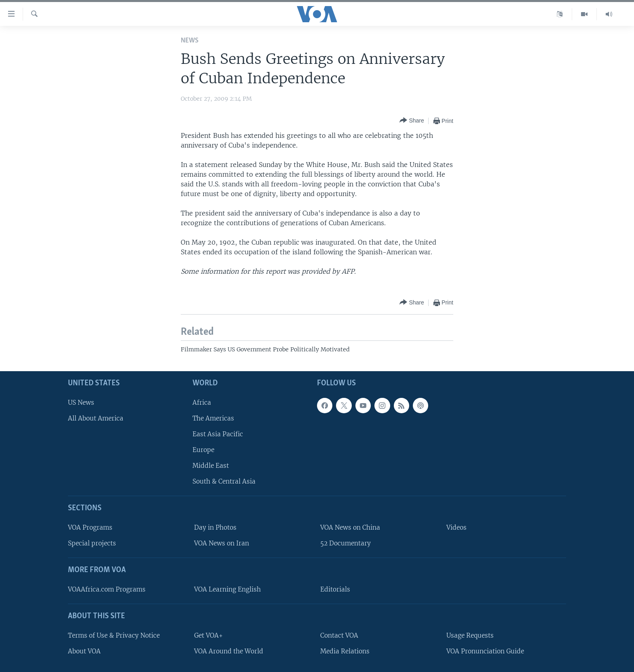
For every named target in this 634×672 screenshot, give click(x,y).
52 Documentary (346, 543)
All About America (96, 418)
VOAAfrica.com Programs (107, 589)
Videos (456, 527)
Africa (202, 403)
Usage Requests (470, 635)
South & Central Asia (224, 481)
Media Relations (345, 651)
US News (81, 403)
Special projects (92, 543)
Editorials (335, 589)
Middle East (211, 466)
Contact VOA (339, 635)
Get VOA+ (208, 635)
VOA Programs (90, 527)
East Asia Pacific (218, 434)
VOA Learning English (227, 589)
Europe (203, 450)
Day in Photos (215, 527)
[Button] (412, 121)
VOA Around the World (229, 651)
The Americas (213, 418)
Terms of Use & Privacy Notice (114, 635)
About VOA (84, 651)
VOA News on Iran (222, 543)
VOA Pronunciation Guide (485, 651)
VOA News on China (350, 527)
